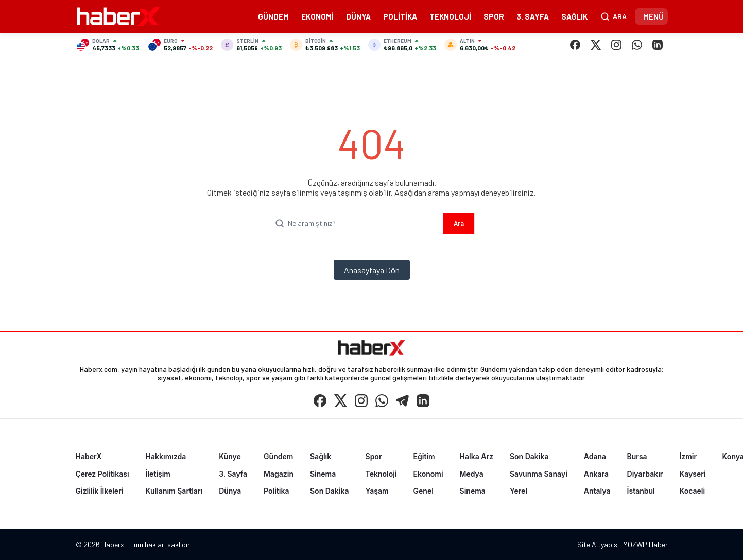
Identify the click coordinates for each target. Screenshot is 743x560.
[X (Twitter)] (596, 45)
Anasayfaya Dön (372, 270)
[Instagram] (616, 45)
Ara (459, 223)
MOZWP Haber (645, 544)
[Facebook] (575, 45)
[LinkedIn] (658, 45)
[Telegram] (403, 400)
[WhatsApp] (637, 45)
